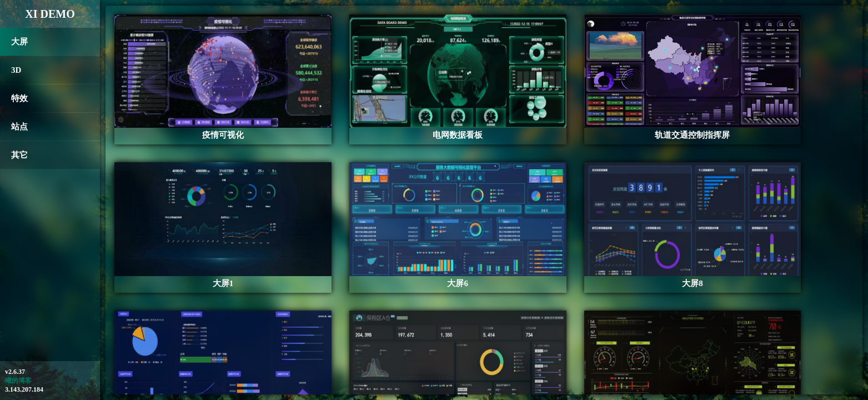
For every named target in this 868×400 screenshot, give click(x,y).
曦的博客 (18, 381)
